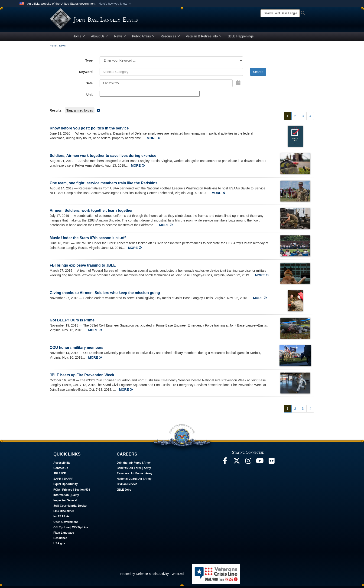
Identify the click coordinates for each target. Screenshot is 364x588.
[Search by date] (166, 85)
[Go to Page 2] (295, 118)
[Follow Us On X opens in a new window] (237, 464)
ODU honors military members (76, 349)
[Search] (280, 13)
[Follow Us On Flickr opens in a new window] (271, 464)
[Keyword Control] (171, 73)
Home (79, 38)
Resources (170, 38)
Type (89, 62)
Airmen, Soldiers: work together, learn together (91, 212)
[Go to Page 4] (310, 118)
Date (89, 85)
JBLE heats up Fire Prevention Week (82, 377)
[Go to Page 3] (303, 118)
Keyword (86, 73)
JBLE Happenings (240, 38)
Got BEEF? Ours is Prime (72, 322)
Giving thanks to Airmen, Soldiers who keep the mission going (105, 294)
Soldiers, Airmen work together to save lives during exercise (103, 157)
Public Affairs (143, 38)
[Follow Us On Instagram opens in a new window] (248, 464)
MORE (154, 140)
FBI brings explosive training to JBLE (83, 267)
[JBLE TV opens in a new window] (260, 464)
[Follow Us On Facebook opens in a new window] (225, 464)
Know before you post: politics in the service (89, 130)
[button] (115, 4)
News (120, 38)
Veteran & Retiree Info (204, 38)
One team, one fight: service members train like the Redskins (104, 185)
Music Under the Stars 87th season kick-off (88, 239)
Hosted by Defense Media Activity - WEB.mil (152, 575)
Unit (89, 96)
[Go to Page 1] (288, 118)
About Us (100, 38)
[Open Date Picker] (238, 84)
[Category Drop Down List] (171, 62)
